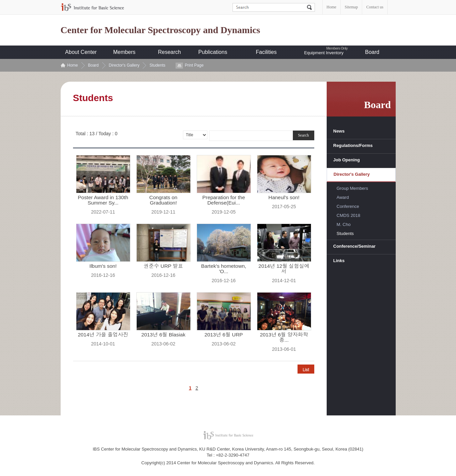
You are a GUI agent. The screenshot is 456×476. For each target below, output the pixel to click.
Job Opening (347, 160)
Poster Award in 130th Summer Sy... (103, 200)
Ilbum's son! (103, 266)
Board (372, 52)
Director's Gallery (124, 65)
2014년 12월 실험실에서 (284, 269)
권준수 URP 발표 (164, 266)
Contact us (375, 7)
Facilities (266, 52)
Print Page (194, 65)
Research (170, 52)
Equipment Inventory (324, 53)
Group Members (352, 188)
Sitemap (351, 7)
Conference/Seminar (354, 246)
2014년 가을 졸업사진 (103, 335)
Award (343, 197)
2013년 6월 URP (224, 335)
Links (339, 261)
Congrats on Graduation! (164, 200)
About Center (81, 52)
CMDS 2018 (349, 215)
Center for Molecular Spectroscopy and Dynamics (160, 30)
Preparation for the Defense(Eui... (224, 200)
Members (124, 52)
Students (157, 65)
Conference (348, 206)
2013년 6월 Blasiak (164, 335)
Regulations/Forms (353, 145)
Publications (213, 52)
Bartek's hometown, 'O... (224, 269)
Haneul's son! (284, 197)
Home (332, 7)
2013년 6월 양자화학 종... (284, 337)
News (339, 131)
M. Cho (344, 224)
